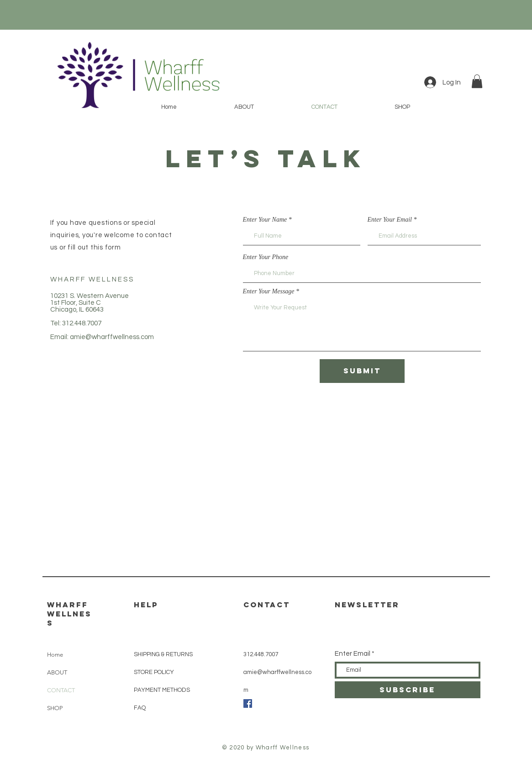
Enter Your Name (265, 220)
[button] (477, 81)
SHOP (55, 708)
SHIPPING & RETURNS (163, 654)
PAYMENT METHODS (162, 690)
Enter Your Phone (266, 257)
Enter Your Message (269, 292)
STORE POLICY (155, 672)
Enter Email (353, 654)
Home (55, 655)
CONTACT (61, 690)
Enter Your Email (390, 220)
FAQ (140, 708)
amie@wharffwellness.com (112, 337)
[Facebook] (248, 703)
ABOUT (57, 672)
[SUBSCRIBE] (408, 690)
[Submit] (362, 371)
